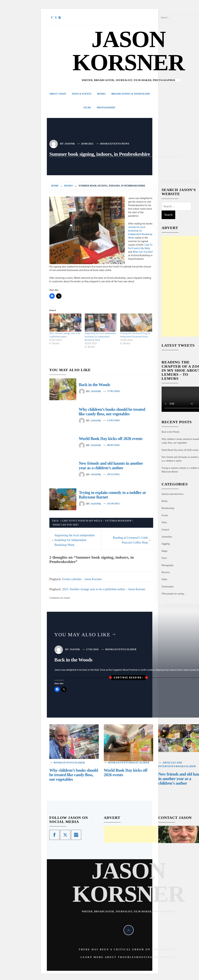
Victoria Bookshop (118, 521)
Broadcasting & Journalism (131, 94)
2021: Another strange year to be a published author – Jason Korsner (104, 589)
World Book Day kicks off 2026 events (111, 439)
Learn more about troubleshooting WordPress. (128, 957)
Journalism (167, 537)
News (125, 144)
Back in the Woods (95, 385)
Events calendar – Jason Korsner (82, 579)
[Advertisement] (131, 834)
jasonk (70, 144)
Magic (165, 551)
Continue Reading (128, 678)
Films (87, 108)
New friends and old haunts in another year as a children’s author (111, 466)
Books (101, 94)
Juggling (166, 544)
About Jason (58, 94)
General (165, 530)
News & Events (82, 94)
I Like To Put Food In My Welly (81, 521)
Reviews (166, 572)
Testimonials (168, 587)
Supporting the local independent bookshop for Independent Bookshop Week (100, 337)
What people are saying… (174, 594)
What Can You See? (143, 252)
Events (116, 144)
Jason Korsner (128, 51)
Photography (106, 108)
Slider (164, 579)
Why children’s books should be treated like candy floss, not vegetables (112, 412)
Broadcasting (168, 508)
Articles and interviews (173, 494)
